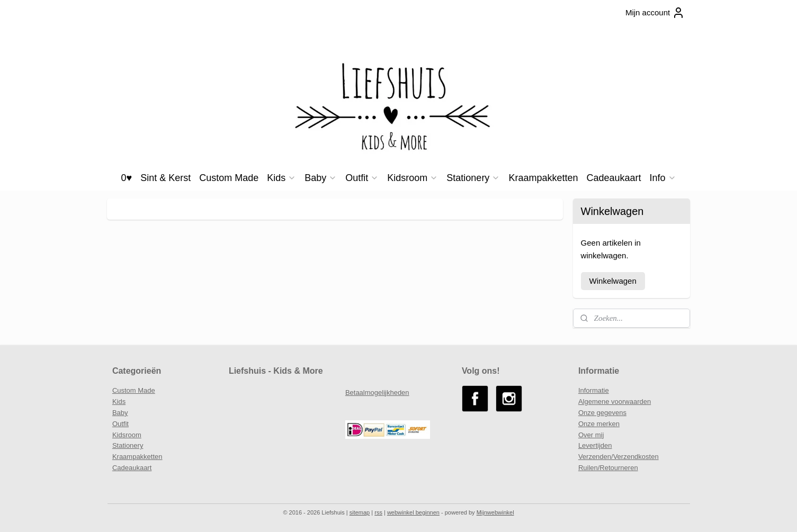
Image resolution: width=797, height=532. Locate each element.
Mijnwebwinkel (495, 512)
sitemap (360, 512)
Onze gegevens (602, 413)
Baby (321, 178)
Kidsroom (413, 178)
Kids (281, 178)
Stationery (473, 178)
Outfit (362, 178)
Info (663, 178)
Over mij (591, 435)
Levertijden (595, 445)
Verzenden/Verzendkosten (619, 457)
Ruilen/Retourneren (608, 468)
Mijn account (655, 13)
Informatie (594, 390)
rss (378, 512)
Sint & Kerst (165, 178)
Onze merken (599, 424)
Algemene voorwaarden (615, 402)
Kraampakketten (543, 178)
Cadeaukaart (614, 178)
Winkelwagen (613, 281)
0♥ (126, 178)
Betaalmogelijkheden (377, 393)
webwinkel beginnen (413, 512)
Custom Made (229, 178)
